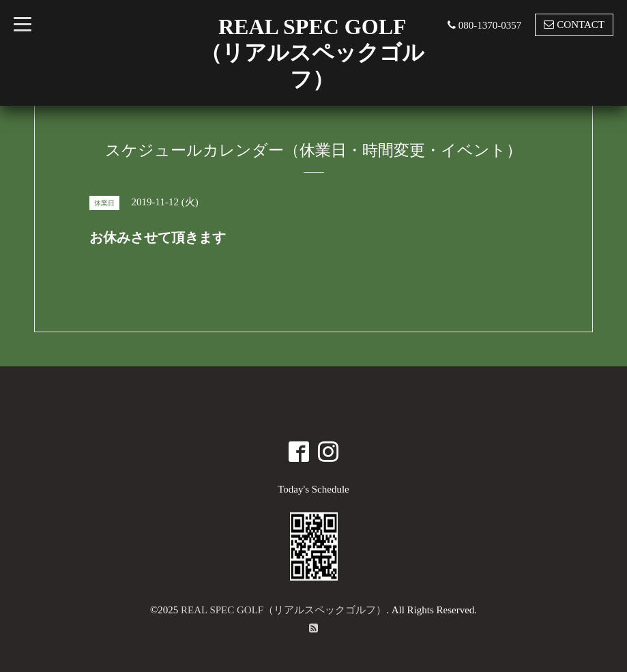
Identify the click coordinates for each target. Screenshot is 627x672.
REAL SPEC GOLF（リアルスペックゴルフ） (283, 610)
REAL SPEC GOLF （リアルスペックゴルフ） (312, 53)
